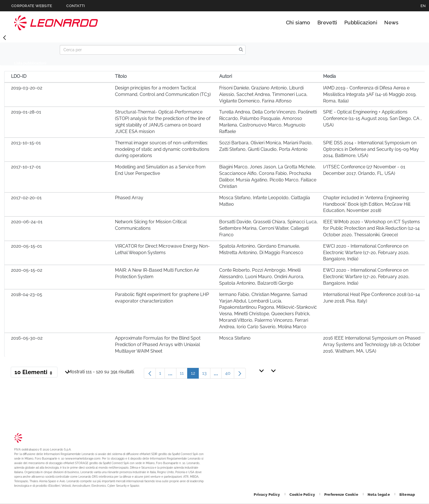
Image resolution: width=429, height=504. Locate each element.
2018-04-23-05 (27, 294)
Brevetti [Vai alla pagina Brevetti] (327, 22)
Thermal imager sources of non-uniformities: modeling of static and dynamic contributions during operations (162, 149)
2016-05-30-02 (27, 338)
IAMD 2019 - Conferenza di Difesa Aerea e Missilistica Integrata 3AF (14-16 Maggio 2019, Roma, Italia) (370, 94)
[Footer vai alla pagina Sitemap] (407, 495)
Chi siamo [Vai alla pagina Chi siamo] (298, 22)
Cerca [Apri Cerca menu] (410, 23)
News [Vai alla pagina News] (391, 22)
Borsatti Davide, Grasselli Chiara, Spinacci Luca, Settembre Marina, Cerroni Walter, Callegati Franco (268, 228)
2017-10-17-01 (26, 167)
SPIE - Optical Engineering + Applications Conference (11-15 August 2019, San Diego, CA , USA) (372, 118)
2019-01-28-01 (26, 112)
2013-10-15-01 (26, 143)
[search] (241, 50)
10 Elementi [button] (36, 373)
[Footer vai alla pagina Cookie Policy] (303, 495)
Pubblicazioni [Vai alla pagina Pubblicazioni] (361, 22)
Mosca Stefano (235, 338)
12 (195, 375)
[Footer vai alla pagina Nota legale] (379, 495)
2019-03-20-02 (27, 88)
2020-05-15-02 (27, 270)
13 (206, 375)
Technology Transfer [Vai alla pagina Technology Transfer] (56, 23)
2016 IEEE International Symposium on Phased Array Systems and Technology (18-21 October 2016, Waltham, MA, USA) (372, 345)
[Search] (148, 50)
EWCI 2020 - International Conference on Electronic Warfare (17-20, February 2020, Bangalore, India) (366, 253)
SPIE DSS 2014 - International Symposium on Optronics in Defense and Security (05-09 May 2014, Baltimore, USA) (371, 149)
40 (230, 375)
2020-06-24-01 (27, 222)
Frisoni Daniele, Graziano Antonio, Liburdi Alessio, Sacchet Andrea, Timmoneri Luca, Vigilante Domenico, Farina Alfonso (263, 94)
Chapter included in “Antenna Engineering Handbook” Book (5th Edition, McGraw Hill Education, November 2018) (367, 204)
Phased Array (129, 198)
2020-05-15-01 (26, 246)
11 (184, 375)
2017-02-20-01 (26, 198)
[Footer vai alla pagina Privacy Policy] (267, 495)
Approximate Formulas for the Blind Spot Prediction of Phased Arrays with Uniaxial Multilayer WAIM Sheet (158, 345)
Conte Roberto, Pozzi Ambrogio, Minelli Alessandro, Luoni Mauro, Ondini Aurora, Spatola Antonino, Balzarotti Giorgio (262, 277)
